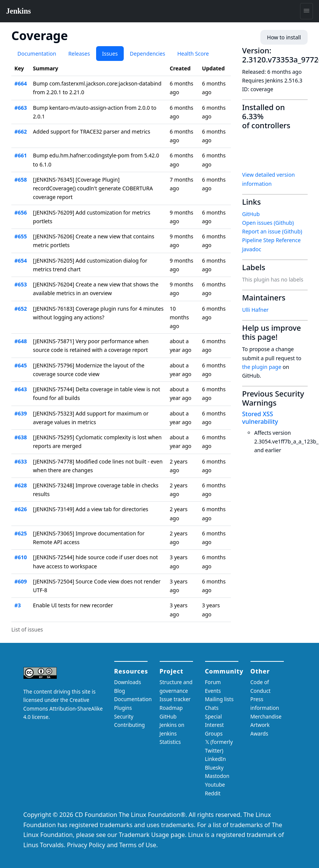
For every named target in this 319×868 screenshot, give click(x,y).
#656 (21, 212)
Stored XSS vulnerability (260, 418)
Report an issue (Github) (272, 231)
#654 (21, 261)
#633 (21, 461)
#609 (21, 581)
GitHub (251, 214)
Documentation (37, 54)
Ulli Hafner (255, 310)
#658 (21, 180)
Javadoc (252, 249)
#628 (21, 485)
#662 (21, 131)
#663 (21, 108)
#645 (21, 365)
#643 (21, 389)
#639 (21, 413)
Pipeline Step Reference (272, 240)
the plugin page (262, 367)
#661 (21, 155)
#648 (21, 341)
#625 (21, 533)
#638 (21, 437)
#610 (21, 557)
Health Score (193, 54)
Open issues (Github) (268, 223)
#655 (21, 236)
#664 (21, 83)
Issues (110, 54)
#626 (21, 509)
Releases (79, 54)
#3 (18, 605)
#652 (21, 309)
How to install (284, 37)
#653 (21, 284)
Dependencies (147, 54)
